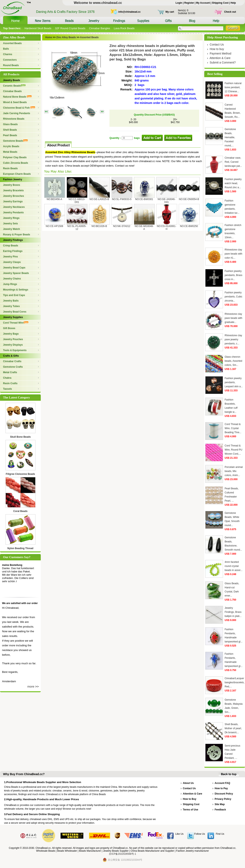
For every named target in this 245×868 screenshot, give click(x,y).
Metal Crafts (10, 372)
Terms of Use (190, 810)
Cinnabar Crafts (12, 361)
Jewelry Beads (12, 80)
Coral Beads (20, 511)
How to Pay (221, 788)
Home (49, 37)
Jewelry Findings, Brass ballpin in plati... (233, 612)
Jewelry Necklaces (14, 207)
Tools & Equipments (15, 350)
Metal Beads (10, 152)
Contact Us (217, 45)
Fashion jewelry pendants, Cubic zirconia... (233, 297)
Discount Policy (224, 794)
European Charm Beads (17, 174)
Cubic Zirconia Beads (16, 163)
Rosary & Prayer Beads (17, 235)
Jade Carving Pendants (17, 113)
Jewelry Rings (11, 218)
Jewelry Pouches (13, 339)
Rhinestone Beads (14, 119)
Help (233, 3)
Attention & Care (220, 58)
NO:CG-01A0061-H (166, 228)
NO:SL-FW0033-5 (122, 199)
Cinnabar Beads (12, 91)
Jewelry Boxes (12, 185)
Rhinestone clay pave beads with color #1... (233, 254)
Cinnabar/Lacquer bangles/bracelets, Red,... (235, 682)
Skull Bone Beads (20, 437)
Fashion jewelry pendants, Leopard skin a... (234, 382)
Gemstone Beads (15, 141)
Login (179, 3)
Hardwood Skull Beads (38, 28)
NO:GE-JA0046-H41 (166, 201)
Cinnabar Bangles (100, 28)
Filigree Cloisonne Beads (20, 474)
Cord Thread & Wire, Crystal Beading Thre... (233, 428)
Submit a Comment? (223, 62)
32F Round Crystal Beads (70, 28)
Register (189, 3)
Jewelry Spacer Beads (16, 273)
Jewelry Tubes (11, 306)
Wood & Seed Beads (15, 102)
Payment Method (221, 53)
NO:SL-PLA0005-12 (77, 228)
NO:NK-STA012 (122, 226)
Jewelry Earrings (13, 201)
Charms (8, 54)
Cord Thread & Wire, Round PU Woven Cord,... (233, 450)
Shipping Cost (220, 3)
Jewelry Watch (12, 229)
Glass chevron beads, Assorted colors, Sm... (233, 361)
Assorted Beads (12, 43)
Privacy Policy (223, 799)
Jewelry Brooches (14, 196)
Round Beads (11, 65)
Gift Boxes (9, 328)
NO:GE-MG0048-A (144, 228)
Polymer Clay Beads (15, 157)
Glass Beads (10, 124)
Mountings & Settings (16, 290)
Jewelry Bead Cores (15, 312)
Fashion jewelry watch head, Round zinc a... (233, 183)
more (31, 686)
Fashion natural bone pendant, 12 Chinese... (233, 87)
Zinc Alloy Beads (66, 37)
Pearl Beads (10, 135)
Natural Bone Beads (17, 97)
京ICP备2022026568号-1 (122, 854)
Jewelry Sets (10, 224)
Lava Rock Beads (124, 28)
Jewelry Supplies (13, 317)
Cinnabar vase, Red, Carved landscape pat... (233, 162)
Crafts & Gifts (11, 356)
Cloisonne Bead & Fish (19, 108)
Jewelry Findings (13, 240)
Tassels (7, 389)
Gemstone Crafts (13, 367)
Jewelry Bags (11, 334)
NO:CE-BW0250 (189, 226)
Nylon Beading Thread (20, 548)
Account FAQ (222, 783)
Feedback (220, 810)
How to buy (217, 49)
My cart (170, 12)
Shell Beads (10, 130)
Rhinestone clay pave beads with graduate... (233, 318)
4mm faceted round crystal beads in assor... (233, 566)
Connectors (10, 60)
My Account (203, 3)
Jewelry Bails (11, 301)
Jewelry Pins (10, 257)
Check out (230, 12)
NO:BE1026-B (99, 226)
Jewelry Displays (13, 345)
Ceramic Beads (14, 86)
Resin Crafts (10, 383)
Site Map (220, 804)
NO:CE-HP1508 (54, 226)
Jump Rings (10, 284)
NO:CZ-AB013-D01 (77, 201)
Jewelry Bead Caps (14, 268)
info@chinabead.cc (129, 12)
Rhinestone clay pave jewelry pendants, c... (233, 339)
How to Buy (190, 799)
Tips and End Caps (14, 295)
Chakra (7, 378)
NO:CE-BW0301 (144, 199)
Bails (6, 49)
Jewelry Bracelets (13, 190)
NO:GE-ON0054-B (189, 199)
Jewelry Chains (12, 279)
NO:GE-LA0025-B (99, 199)
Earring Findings (13, 251)
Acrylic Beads (11, 146)
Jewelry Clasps (12, 262)
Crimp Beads (11, 246)
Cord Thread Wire (16, 323)
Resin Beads (10, 168)
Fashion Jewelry (13, 179)
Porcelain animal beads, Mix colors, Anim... (234, 471)
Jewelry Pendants (13, 213)
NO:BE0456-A (54, 199)
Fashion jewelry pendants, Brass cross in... (233, 275)
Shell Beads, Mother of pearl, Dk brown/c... (233, 728)
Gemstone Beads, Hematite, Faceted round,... (230, 137)
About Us (188, 783)
